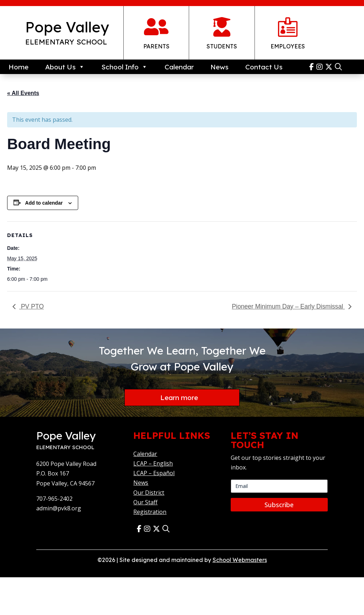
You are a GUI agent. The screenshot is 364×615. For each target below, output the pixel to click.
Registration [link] (150, 512)
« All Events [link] (23, 93)
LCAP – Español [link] (154, 474)
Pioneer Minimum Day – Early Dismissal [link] (288, 306)
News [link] (220, 67)
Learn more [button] (179, 398)
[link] (313, 67)
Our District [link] (149, 493)
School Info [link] (124, 67)
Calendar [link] (179, 67)
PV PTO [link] (31, 306)
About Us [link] (65, 67)
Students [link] (222, 46)
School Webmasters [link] (240, 561)
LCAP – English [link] (153, 464)
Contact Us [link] (264, 67)
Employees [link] (288, 46)
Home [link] (18, 67)
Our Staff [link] (145, 503)
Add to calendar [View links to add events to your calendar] (44, 203)
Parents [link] (156, 46)
